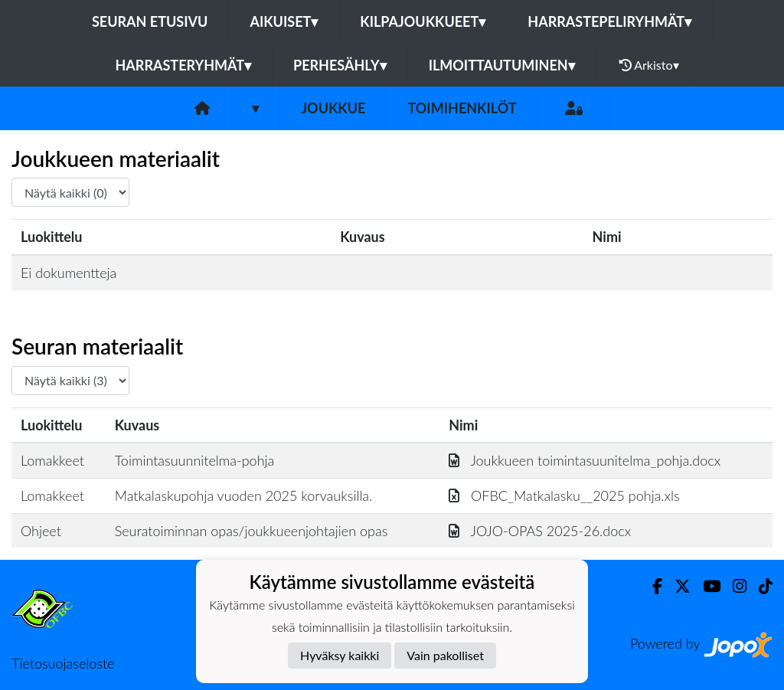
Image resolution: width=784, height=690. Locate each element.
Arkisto (649, 65)
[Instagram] (733, 586)
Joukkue (333, 108)
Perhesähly (340, 65)
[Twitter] (676, 586)
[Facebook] (651, 586)
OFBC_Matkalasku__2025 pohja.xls (564, 495)
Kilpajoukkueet (423, 21)
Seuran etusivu (150, 21)
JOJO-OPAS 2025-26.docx (540, 531)
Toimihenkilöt (462, 108)
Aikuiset (284, 21)
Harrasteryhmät (183, 65)
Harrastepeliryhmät (609, 21)
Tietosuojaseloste (63, 663)
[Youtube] (706, 586)
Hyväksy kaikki (340, 655)
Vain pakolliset (445, 655)
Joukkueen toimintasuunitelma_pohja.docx (585, 460)
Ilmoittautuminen (502, 65)
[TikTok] (759, 586)
